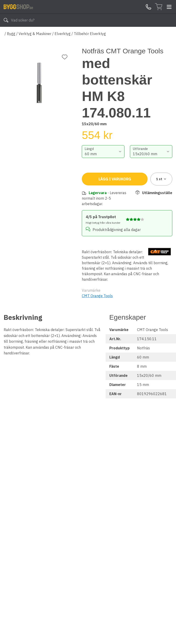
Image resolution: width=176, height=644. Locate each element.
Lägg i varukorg (115, 179)
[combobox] (103, 152)
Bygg (11, 34)
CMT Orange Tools (97, 296)
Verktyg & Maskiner (35, 34)
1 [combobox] (161, 179)
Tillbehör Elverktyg (90, 34)
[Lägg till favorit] (65, 57)
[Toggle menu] (169, 7)
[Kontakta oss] (148, 7)
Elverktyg (63, 34)
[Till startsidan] (18, 7)
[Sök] (6, 20)
